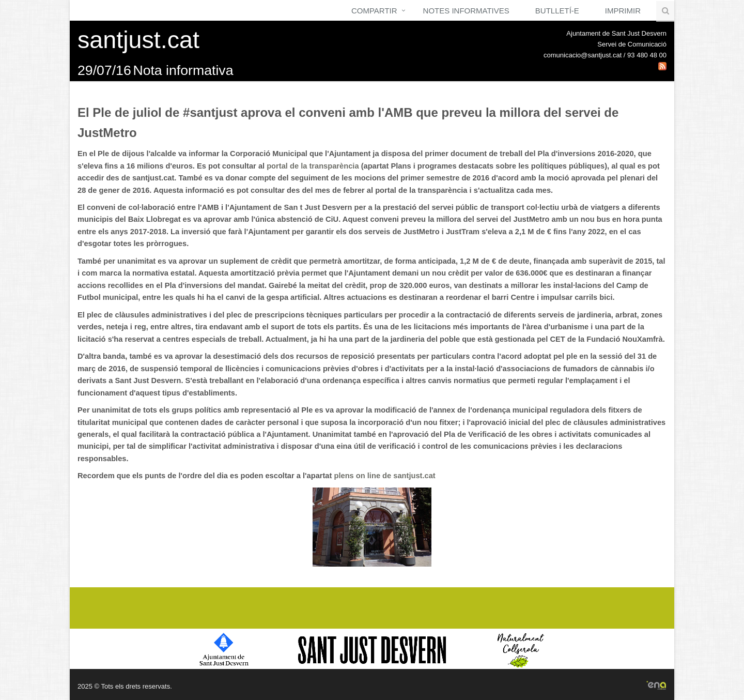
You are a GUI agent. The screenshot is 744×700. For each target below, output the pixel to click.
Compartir (374, 11)
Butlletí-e (557, 11)
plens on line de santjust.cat (384, 476)
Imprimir (623, 11)
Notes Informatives (466, 11)
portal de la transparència (313, 166)
